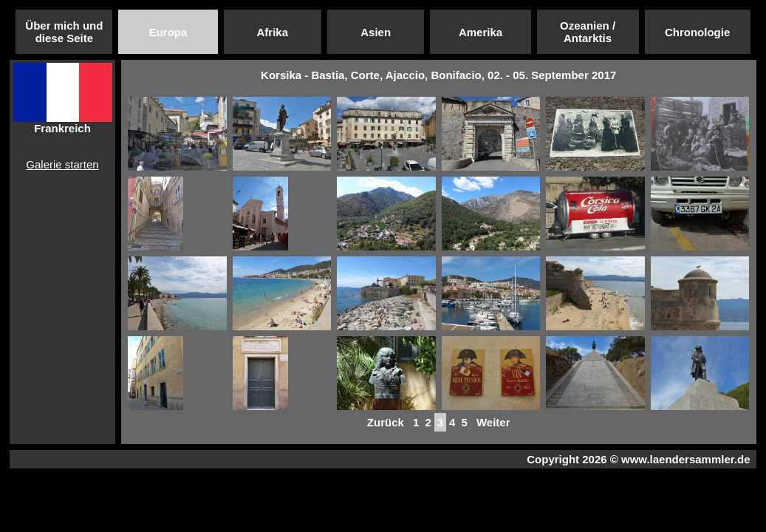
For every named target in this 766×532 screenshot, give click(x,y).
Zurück (386, 422)
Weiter (493, 422)
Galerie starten (62, 164)
